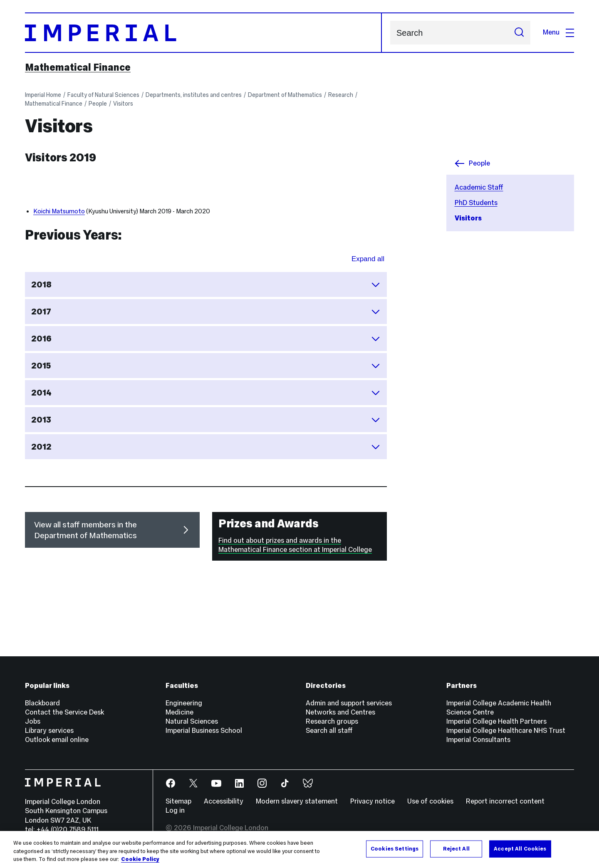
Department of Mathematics (285, 95)
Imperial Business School (204, 731)
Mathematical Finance (78, 67)
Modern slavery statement (297, 801)
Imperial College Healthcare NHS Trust (506, 731)
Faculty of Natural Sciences (103, 95)
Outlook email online (57, 740)
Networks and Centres (340, 712)
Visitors (123, 104)
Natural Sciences (192, 721)
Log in (175, 810)
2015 (206, 366)
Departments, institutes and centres (194, 95)
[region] (299, 849)
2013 (206, 420)
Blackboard (42, 703)
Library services (49, 731)
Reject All (456, 848)
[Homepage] (203, 33)
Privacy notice (373, 801)
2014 (206, 393)
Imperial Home (43, 95)
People (98, 104)
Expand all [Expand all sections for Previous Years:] (368, 259)
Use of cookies (430, 801)
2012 (206, 447)
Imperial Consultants (478, 740)
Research (341, 95)
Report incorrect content (505, 801)
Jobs (33, 721)
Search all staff (329, 731)
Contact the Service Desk (64, 712)
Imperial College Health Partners (496, 721)
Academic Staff (479, 187)
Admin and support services (349, 703)
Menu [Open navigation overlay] (558, 32)
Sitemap (178, 801)
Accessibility (224, 801)
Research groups (332, 721)
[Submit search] (519, 33)
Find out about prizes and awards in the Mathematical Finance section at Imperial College (295, 545)
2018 (206, 284)
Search (390, 33)
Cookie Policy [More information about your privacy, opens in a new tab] (140, 859)
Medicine (179, 712)
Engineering (184, 703)
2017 (206, 312)
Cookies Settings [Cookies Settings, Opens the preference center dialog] (395, 848)
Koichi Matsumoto (59, 211)
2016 (206, 339)
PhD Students (476, 203)
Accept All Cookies (520, 848)
